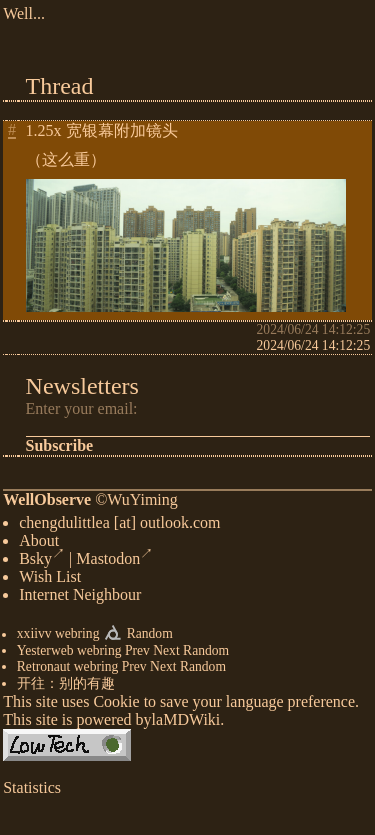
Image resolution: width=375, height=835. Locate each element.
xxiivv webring (58, 638)
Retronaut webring (68, 670)
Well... (24, 13)
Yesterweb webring (69, 654)
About (39, 544)
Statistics (32, 791)
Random (150, 638)
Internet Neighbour (80, 598)
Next (166, 654)
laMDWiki (186, 723)
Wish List (50, 580)
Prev (137, 654)
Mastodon (114, 562)
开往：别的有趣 (66, 687)
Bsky (42, 562)
